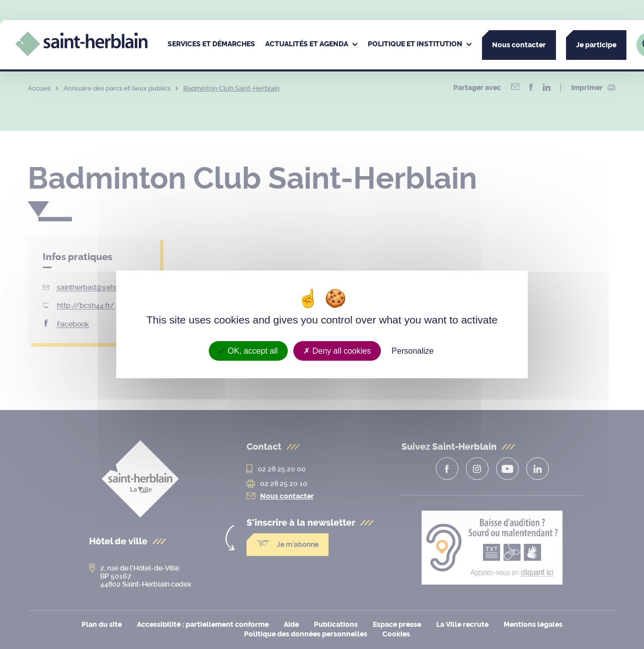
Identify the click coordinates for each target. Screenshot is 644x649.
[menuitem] (211, 45)
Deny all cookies (337, 351)
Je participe (596, 45)
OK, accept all (248, 351)
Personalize (413, 351)
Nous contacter (519, 45)
